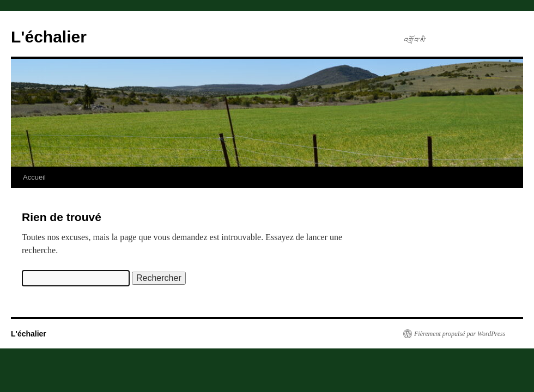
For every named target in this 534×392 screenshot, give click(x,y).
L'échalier (49, 37)
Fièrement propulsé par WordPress (460, 334)
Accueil (34, 177)
